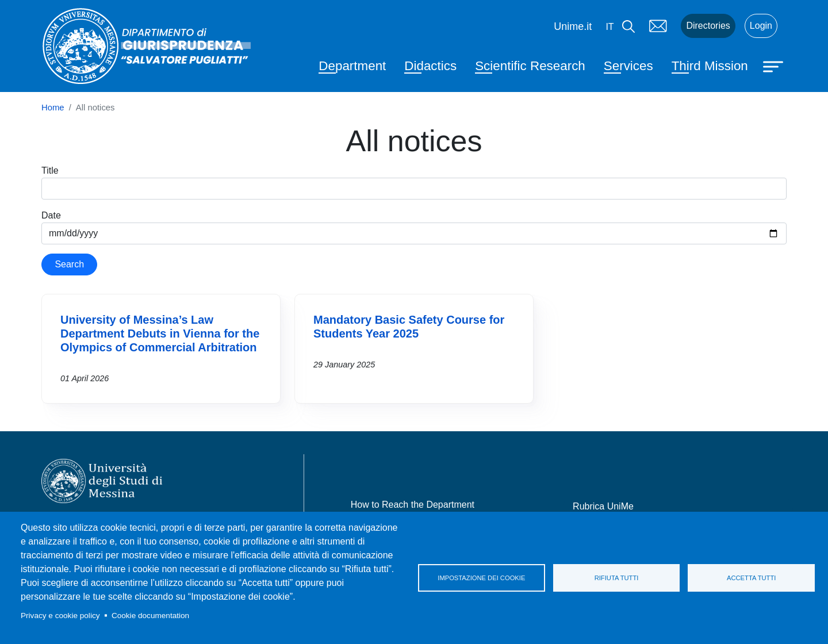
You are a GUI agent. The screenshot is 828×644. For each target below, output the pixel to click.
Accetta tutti (751, 578)
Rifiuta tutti (617, 578)
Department (352, 66)
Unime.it (573, 26)
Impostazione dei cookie (481, 578)
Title (50, 170)
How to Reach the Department (413, 505)
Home (53, 108)
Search (69, 264)
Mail (658, 26)
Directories (708, 26)
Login (761, 26)
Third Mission (710, 66)
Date (51, 215)
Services (628, 66)
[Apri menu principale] (775, 66)
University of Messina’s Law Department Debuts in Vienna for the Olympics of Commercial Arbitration (160, 333)
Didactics (430, 66)
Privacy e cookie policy (60, 616)
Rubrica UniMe (603, 506)
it (609, 27)
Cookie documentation (150, 616)
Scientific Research (530, 66)
